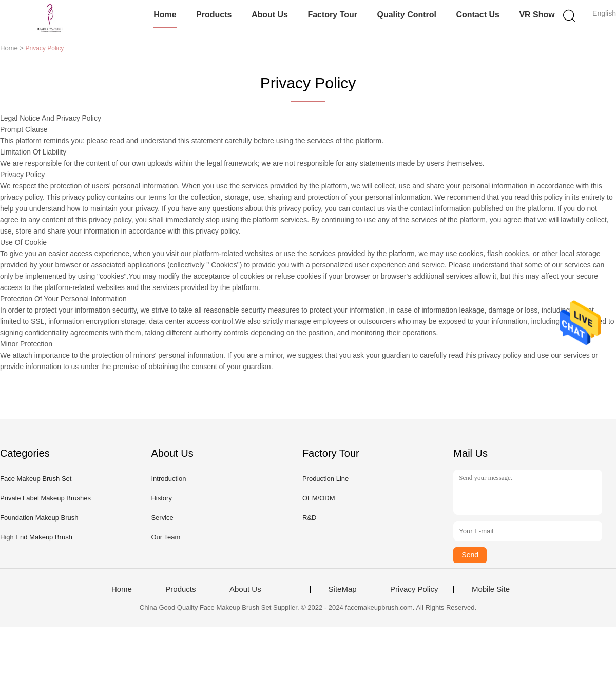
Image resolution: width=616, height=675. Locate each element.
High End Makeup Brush (36, 537)
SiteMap (343, 589)
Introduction (168, 479)
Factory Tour (332, 15)
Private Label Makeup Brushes (45, 498)
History (161, 498)
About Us (270, 15)
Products (214, 15)
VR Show (537, 15)
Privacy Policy (414, 589)
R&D (309, 518)
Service (162, 518)
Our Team (166, 537)
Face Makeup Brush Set (36, 479)
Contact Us (477, 15)
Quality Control (407, 15)
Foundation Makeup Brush (39, 518)
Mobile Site (491, 589)
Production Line (325, 479)
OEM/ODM (319, 498)
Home (165, 15)
